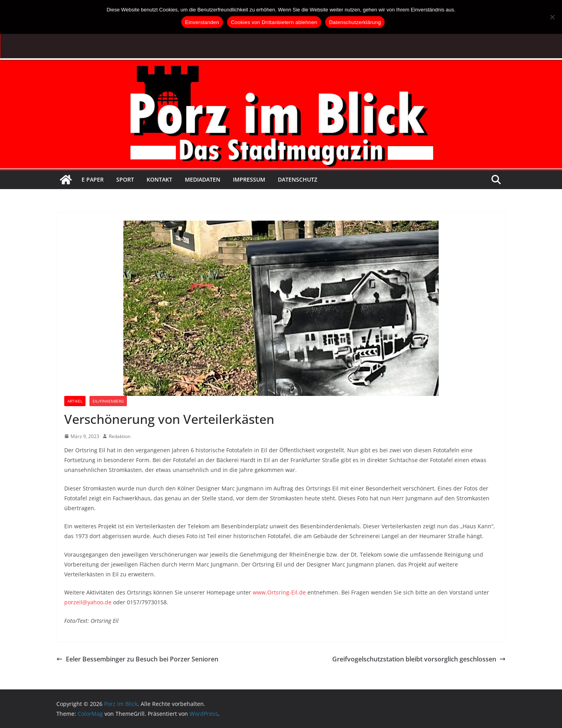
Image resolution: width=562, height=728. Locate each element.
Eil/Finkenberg (108, 401)
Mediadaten (203, 179)
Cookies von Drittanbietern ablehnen (274, 22)
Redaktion (120, 436)
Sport (125, 179)
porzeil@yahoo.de (88, 602)
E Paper (93, 179)
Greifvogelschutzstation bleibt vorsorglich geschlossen (419, 659)
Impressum (249, 179)
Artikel (75, 401)
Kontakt (159, 179)
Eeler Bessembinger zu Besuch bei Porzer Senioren (137, 659)
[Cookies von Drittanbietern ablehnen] (552, 17)
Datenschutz (298, 179)
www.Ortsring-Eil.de (279, 592)
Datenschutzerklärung (355, 22)
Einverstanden (202, 22)
